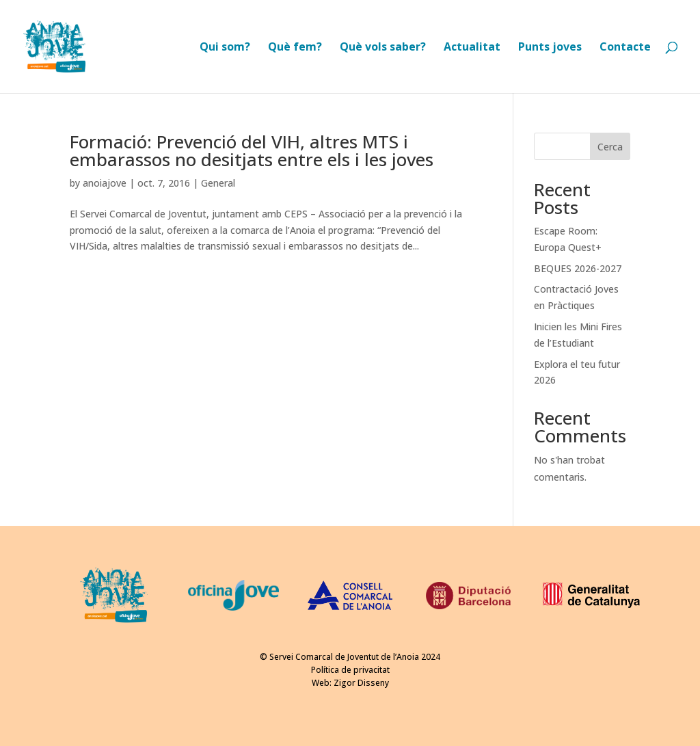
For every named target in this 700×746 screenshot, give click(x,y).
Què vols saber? (383, 48)
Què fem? (295, 48)
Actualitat (472, 48)
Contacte (625, 48)
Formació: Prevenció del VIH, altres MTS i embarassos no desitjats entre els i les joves (252, 150)
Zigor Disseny (361, 683)
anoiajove (105, 183)
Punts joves (550, 48)
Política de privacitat (350, 670)
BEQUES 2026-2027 (578, 268)
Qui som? (225, 48)
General (218, 183)
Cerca (610, 147)
